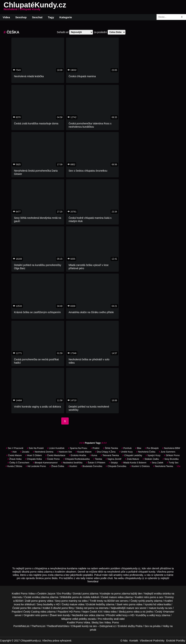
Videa (6, 17)
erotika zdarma (41, 597)
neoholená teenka (163, 466)
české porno (53, 459)
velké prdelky (80, 619)
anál (116, 619)
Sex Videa (105, 622)
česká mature (14, 455)
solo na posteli (35, 448)
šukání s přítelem (96, 463)
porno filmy (68, 608)
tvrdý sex (173, 463)
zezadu (25, 452)
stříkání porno (172, 455)
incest (17, 604)
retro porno (150, 597)
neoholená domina (43, 452)
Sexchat (37, 17)
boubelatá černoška (92, 466)
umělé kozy (126, 452)
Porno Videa (28, 594)
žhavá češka (57, 466)
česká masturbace (55, 455)
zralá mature (132, 459)
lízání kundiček (56, 448)
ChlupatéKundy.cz (35, 7)
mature (113, 597)
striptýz (113, 463)
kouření (72, 466)
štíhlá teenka (111, 448)
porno (86, 594)
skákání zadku (151, 459)
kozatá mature (84, 452)
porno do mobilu (81, 597)
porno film (26, 608)
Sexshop (21, 17)
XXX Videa (104, 612)
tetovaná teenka (110, 455)
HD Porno (75, 612)
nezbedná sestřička (72, 463)
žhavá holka (14, 459)
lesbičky (101, 604)
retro (38, 615)
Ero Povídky (64, 594)
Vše (178, 466)
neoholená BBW (171, 448)
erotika (158, 594)
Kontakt (134, 641)
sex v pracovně (15, 448)
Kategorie (66, 17)
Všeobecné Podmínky (152, 641)
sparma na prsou (78, 448)
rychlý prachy (146, 601)
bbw (138, 448)
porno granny (39, 601)
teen (60, 615)
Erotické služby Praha (130, 626)
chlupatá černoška (116, 466)
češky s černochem (18, 463)
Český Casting (31, 612)
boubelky (48, 604)
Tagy (51, 17)
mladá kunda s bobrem (134, 463)
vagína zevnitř (113, 459)
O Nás (124, 641)
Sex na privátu (153, 626)
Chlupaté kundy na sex (84, 626)
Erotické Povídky (176, 641)
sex (86, 615)
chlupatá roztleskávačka (76, 459)
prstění (95, 448)
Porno (79, 622)
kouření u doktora (140, 466)
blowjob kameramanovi (45, 463)
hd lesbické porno (36, 466)
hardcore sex (64, 452)
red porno (89, 608)
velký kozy (155, 615)
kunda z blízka (14, 466)
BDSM (19, 601)
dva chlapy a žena (105, 452)
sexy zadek (157, 463)
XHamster (169, 612)
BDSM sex (113, 601)
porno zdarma (122, 594)
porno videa (133, 612)
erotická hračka (77, 455)
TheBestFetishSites (58, 626)
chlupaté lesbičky (132, 455)
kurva (93, 455)
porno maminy (70, 601)
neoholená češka (146, 452)
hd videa (158, 604)
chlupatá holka (33, 459)
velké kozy (122, 615)
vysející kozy (153, 455)
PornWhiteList (21, 626)
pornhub (126, 448)
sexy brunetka (171, 459)
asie (14, 452)
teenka (98, 459)
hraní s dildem (34, 455)
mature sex (133, 608)
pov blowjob (152, 448)
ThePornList (38, 626)
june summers (167, 452)
